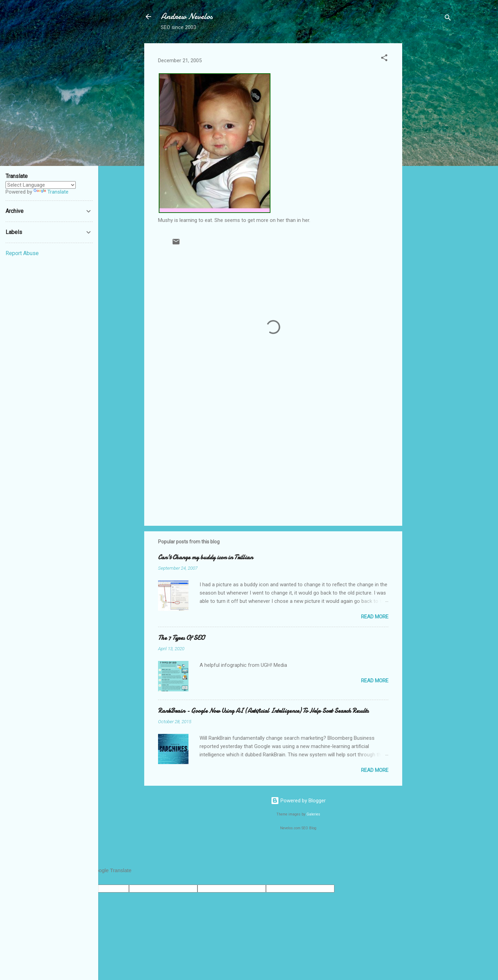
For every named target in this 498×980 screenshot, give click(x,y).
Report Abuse (22, 253)
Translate (51, 192)
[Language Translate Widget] (41, 185)
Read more (375, 617)
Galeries (313, 814)
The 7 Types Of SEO (181, 638)
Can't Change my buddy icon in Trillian (205, 557)
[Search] (448, 19)
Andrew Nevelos (187, 16)
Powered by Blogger (298, 801)
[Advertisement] (430, 147)
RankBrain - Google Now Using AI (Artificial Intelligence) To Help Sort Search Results (263, 711)
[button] (384, 59)
